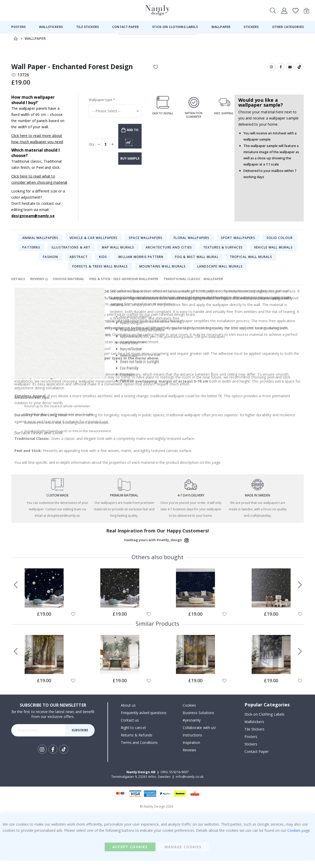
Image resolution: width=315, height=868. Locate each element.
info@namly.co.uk (190, 784)
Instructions (193, 743)
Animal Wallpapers (40, 243)
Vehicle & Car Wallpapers (93, 243)
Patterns (31, 252)
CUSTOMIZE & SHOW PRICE (130, 145)
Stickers (251, 751)
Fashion (50, 262)
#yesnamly (192, 728)
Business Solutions (198, 720)
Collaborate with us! (199, 735)
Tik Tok (64, 757)
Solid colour (280, 243)
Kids (103, 262)
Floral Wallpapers (191, 243)
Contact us (130, 728)
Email (290, 67)
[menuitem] (18, 27)
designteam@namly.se (33, 221)
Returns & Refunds (137, 743)
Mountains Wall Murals (163, 271)
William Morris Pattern (141, 262)
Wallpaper (35, 38)
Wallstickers (254, 729)
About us (128, 713)
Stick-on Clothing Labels (265, 722)
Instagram (271, 67)
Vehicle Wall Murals (273, 252)
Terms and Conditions (139, 750)
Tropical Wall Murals (251, 262)
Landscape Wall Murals (220, 271)
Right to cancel (133, 735)
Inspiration (191, 750)
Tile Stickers (254, 737)
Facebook (280, 67)
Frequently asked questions (144, 720)
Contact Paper (257, 759)
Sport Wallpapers (238, 243)
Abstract (79, 262)
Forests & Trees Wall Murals (100, 271)
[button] (73, 622)
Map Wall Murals (118, 252)
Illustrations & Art (71, 252)
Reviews (189, 758)
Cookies (189, 713)
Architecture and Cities (169, 252)
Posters (251, 744)
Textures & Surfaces (223, 252)
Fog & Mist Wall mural (197, 262)
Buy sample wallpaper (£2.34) (130, 162)
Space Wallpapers (146, 243)
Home (16, 39)
